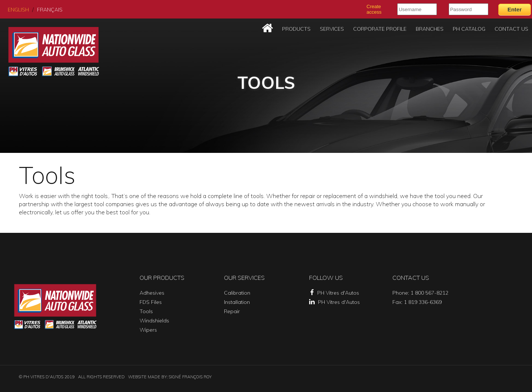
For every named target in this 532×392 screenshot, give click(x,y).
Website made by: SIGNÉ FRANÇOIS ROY (170, 377)
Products (296, 29)
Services (332, 29)
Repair (232, 311)
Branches (430, 29)
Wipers (148, 330)
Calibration (237, 293)
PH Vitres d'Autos (335, 293)
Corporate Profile (380, 29)
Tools (146, 311)
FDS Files (151, 302)
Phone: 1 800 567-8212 (420, 293)
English (18, 10)
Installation (237, 302)
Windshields (154, 321)
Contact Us (511, 29)
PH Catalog (469, 29)
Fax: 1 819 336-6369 (417, 302)
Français (50, 10)
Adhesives (152, 293)
